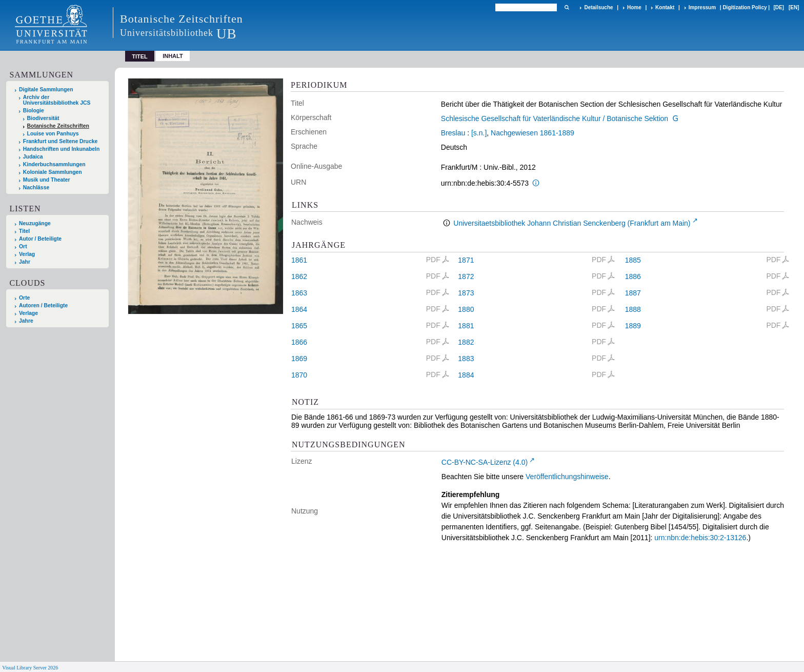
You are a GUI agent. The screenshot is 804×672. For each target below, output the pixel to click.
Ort (23, 246)
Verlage (28, 313)
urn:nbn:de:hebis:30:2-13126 (700, 538)
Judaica (33, 157)
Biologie (34, 111)
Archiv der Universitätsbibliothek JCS (57, 100)
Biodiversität (43, 118)
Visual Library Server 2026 (30, 668)
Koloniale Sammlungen (53, 172)
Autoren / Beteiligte (43, 305)
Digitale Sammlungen (46, 90)
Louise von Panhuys (53, 134)
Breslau (453, 133)
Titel (24, 231)
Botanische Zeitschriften (58, 126)
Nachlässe (36, 187)
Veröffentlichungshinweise (567, 477)
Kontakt (665, 7)
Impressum (702, 7)
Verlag (27, 254)
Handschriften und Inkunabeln (62, 149)
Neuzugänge (35, 223)
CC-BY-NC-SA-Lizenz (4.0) (485, 462)
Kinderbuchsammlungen (54, 164)
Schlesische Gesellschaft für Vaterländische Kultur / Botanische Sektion (555, 118)
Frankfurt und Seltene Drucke (61, 141)
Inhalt (173, 56)
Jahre (26, 321)
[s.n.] (479, 133)
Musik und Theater (47, 180)
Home (634, 7)
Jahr (25, 262)
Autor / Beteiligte (40, 239)
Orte (24, 298)
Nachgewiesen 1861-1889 (532, 133)
